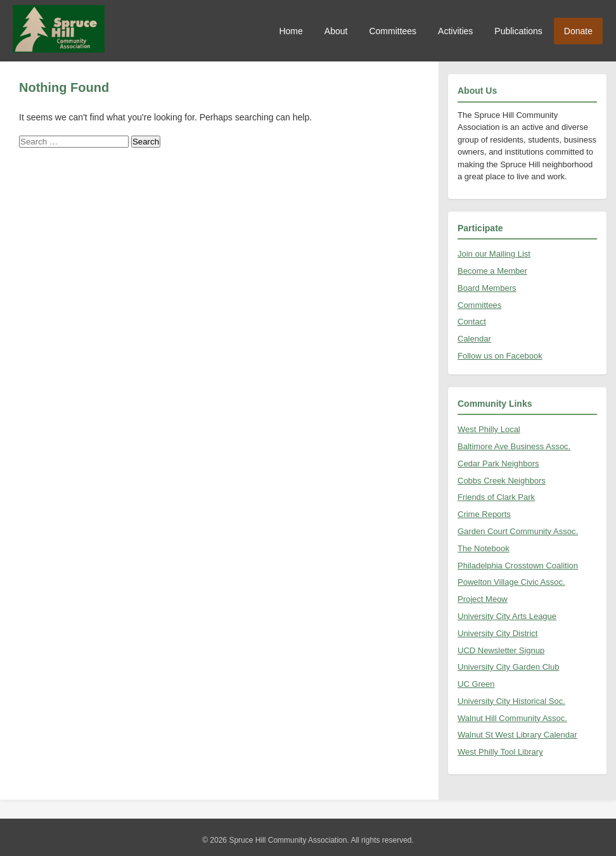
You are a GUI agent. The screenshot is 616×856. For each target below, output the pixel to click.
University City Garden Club (508, 667)
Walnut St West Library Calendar (517, 735)
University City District (497, 633)
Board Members (487, 288)
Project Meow (483, 599)
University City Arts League (507, 616)
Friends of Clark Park (496, 497)
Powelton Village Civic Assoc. (511, 582)
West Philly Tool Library (500, 752)
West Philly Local (489, 429)
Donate (578, 31)
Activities (455, 31)
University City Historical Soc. (511, 701)
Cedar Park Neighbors (498, 463)
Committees (393, 31)
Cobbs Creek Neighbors (502, 481)
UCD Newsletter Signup (501, 650)
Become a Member (492, 271)
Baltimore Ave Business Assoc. (514, 446)
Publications (518, 31)
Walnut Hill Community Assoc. (512, 718)
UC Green (476, 684)
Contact (472, 322)
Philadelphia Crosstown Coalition (518, 565)
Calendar (474, 339)
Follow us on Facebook (500, 356)
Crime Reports (484, 514)
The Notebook (484, 548)
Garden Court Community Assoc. (518, 531)
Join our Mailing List (494, 254)
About (336, 31)
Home (291, 31)
